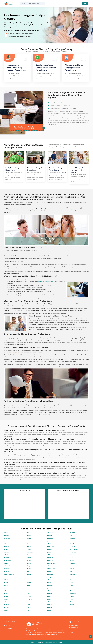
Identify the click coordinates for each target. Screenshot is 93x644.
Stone (71, 577)
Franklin (29, 549)
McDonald (51, 546)
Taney (71, 582)
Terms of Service (75, 630)
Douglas (29, 544)
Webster (72, 599)
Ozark (50, 582)
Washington (73, 594)
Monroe (50, 560)
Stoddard (72, 574)
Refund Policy (74, 625)
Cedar (7, 585)
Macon (50, 535)
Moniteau (51, 558)
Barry (7, 544)
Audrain (7, 541)
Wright (72, 605)
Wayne (72, 596)
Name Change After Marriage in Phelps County (77, 170)
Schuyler (72, 560)
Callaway (8, 569)
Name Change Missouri (46, 642)
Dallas (28, 533)
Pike (49, 596)
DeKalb (29, 538)
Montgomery (52, 563)
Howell (29, 577)
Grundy (29, 560)
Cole (7, 602)
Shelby (72, 571)
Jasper (29, 585)
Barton (7, 546)
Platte (50, 599)
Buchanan (8, 560)
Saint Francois (74, 549)
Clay (6, 596)
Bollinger (8, 555)
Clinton (7, 599)
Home (23, 3)
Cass (7, 582)
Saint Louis (73, 552)
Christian (8, 591)
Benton (7, 552)
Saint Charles (73, 544)
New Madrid (52, 569)
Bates (7, 549)
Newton (50, 571)
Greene (29, 558)
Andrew (7, 535)
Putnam (50, 607)
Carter (7, 580)
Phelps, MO (9, 629)
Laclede (29, 596)
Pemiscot (51, 585)
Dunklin (29, 546)
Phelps (50, 594)
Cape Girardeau (10, 574)
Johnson (29, 591)
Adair (7, 533)
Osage (50, 580)
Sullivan (72, 580)
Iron (28, 580)
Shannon (72, 569)
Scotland (72, 563)
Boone (7, 558)
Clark (7, 594)
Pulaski (50, 605)
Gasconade (30, 552)
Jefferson (29, 588)
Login (85, 4)
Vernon (72, 588)
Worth (72, 602)
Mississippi (51, 555)
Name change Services (34, 3)
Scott (71, 566)
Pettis (50, 591)
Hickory (29, 569)
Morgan (50, 566)
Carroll (7, 577)
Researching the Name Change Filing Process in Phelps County (17, 68)
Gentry (29, 555)
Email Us (9, 626)
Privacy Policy (74, 628)
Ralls (50, 610)
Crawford (8, 607)
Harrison (29, 563)
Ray (71, 535)
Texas (71, 585)
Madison (51, 538)
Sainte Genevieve (75, 555)
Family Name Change (11, 352)
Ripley (72, 541)
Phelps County (42, 70)
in (56, 68)
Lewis (28, 605)
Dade (7, 610)
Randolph (72, 533)
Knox (28, 594)
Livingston (51, 533)
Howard (29, 574)
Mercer (50, 549)
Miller (50, 552)
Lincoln (29, 607)
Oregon (50, 577)
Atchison (8, 538)
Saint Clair (73, 546)
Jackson (29, 582)
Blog (72, 632)
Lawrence (29, 602)
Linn (28, 610)
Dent (28, 541)
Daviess (29, 535)
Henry (28, 566)
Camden (8, 571)
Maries (50, 541)
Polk (49, 602)
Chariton (8, 588)
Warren (72, 591)
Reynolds (72, 538)
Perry (50, 588)
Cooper (7, 605)
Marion (50, 544)
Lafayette (29, 599)
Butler (7, 563)
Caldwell (8, 566)
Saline (71, 558)
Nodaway (51, 574)
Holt (28, 571)
